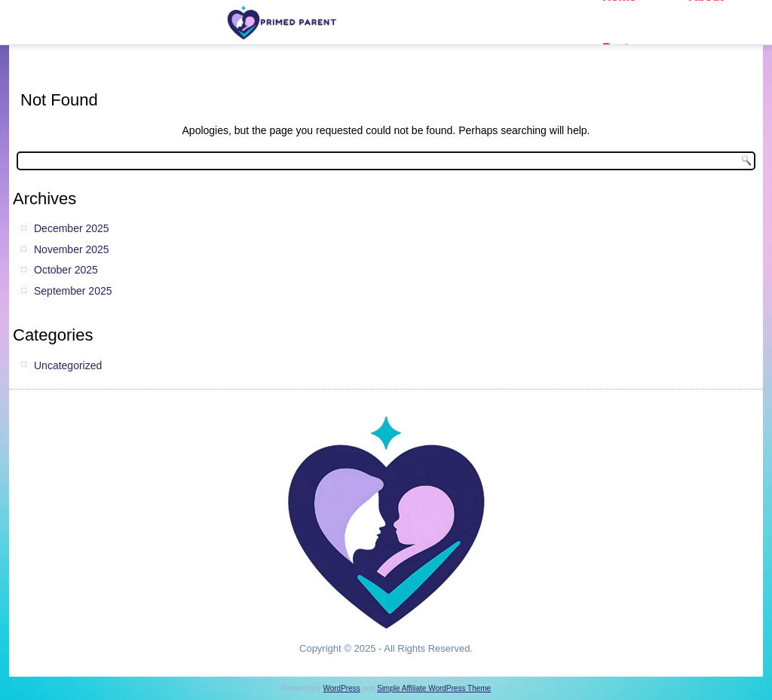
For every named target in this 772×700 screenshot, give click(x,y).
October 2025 (66, 270)
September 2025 (73, 291)
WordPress (341, 688)
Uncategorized (68, 365)
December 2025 (72, 228)
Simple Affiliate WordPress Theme (434, 688)
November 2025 (72, 249)
